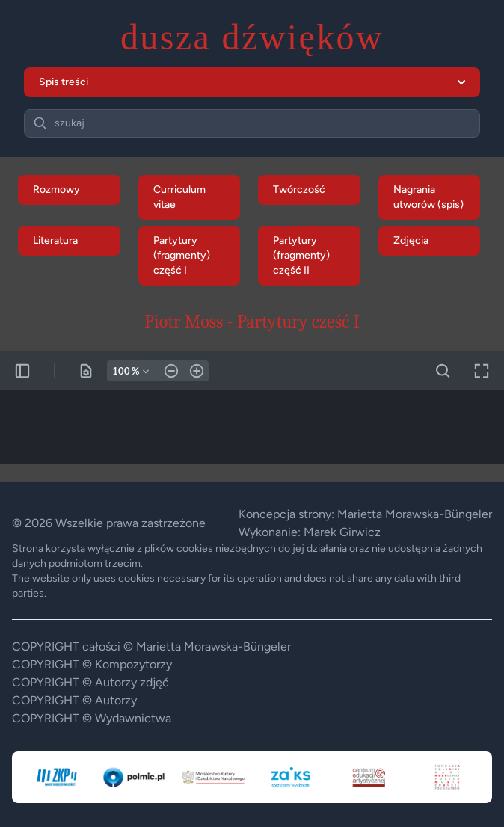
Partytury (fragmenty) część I (182, 255)
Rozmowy (56, 190)
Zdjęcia (411, 240)
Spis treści (252, 82)
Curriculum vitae (179, 197)
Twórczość (299, 190)
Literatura (55, 240)
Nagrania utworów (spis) (428, 197)
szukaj (70, 123)
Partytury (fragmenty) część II (301, 255)
